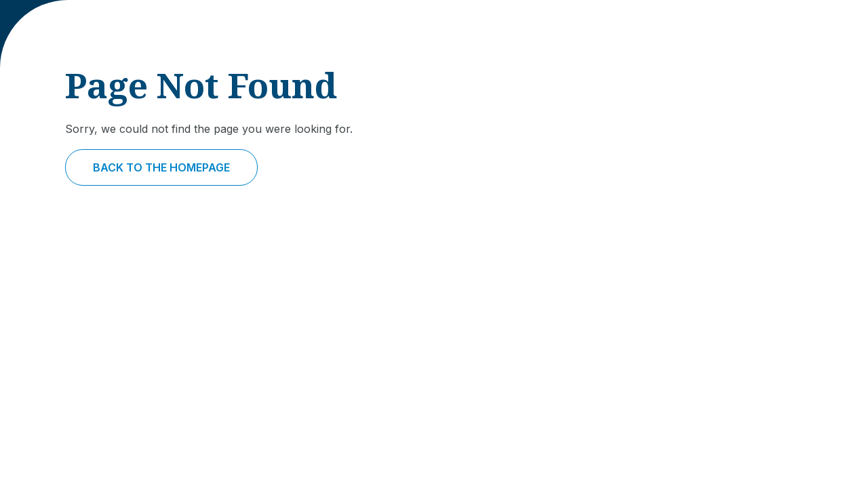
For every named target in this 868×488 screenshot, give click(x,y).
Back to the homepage (161, 167)
